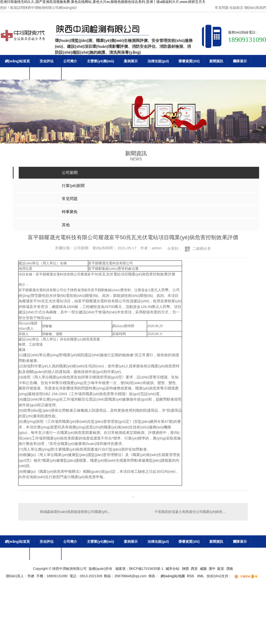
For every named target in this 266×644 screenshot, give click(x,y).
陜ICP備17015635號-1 (146, 569)
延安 (221, 569)
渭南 (230, 569)
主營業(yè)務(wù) (100, 61)
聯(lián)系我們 (255, 8)
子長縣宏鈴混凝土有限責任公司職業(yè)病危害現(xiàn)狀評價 (198, 512)
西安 (194, 569)
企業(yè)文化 (15, 73)
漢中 (212, 569)
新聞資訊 (216, 61)
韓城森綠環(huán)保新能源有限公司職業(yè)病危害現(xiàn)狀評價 (76, 512)
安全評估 (47, 61)
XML (201, 576)
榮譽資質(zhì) (189, 61)
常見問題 (222, 8)
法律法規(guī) (158, 61)
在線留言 (236, 8)
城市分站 (172, 569)
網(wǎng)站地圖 (173, 576)
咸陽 (203, 569)
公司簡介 (70, 61)
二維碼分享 (202, 248)
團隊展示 (240, 61)
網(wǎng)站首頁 (17, 61)
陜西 (185, 569)
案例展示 (131, 61)
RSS (191, 576)
